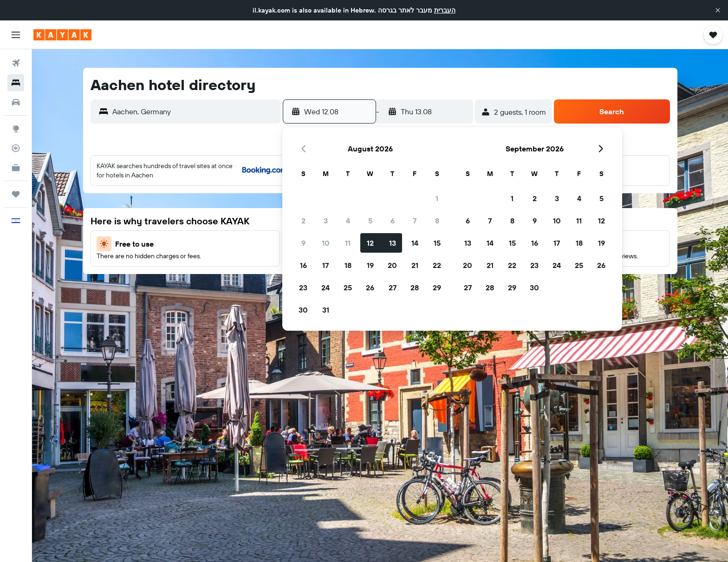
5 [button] (370, 221)
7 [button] (415, 221)
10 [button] (326, 243)
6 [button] (393, 221)
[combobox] (194, 111)
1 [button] (437, 198)
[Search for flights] (16, 63)
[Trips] (16, 194)
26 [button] (370, 288)
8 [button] (437, 221)
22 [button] (437, 265)
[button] (718, 10)
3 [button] (326, 221)
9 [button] (303, 243)
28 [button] (415, 288)
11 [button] (348, 243)
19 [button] (370, 265)
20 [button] (392, 265)
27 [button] (393, 288)
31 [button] (326, 310)
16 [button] (303, 265)
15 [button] (437, 243)
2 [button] (303, 221)
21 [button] (415, 265)
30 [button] (303, 310)
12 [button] (370, 243)
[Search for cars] (16, 102)
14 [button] (415, 243)
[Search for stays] (16, 83)
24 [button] (325, 288)
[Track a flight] (16, 148)
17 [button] (325, 265)
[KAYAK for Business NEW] (16, 168)
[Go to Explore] (16, 129)
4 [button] (348, 221)
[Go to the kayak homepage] (62, 35)
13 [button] (393, 243)
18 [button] (348, 265)
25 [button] (348, 288)
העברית (445, 10)
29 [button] (437, 288)
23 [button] (303, 288)
